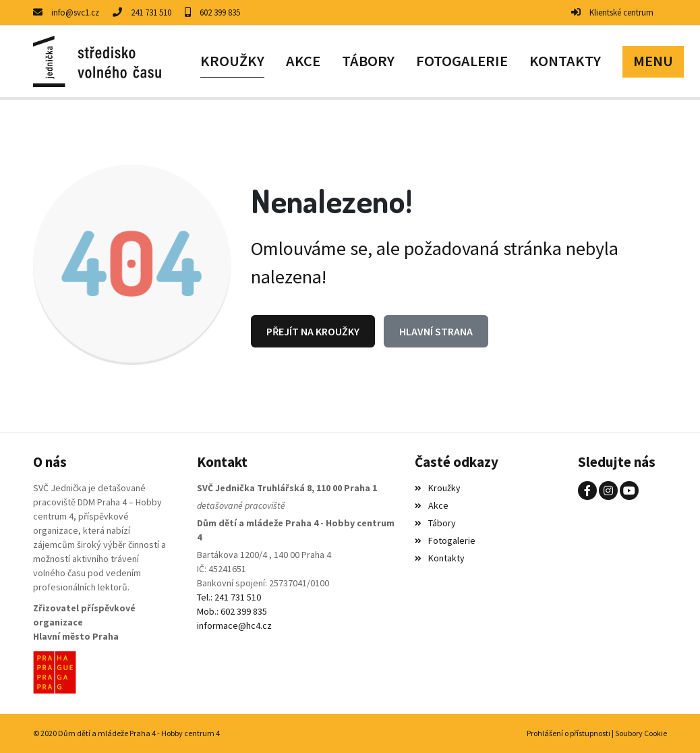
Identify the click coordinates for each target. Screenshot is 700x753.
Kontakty (440, 558)
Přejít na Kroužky (313, 331)
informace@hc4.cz (234, 625)
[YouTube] (629, 491)
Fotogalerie (445, 540)
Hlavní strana (436, 331)
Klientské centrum (621, 12)
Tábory (435, 523)
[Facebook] (587, 491)
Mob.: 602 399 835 (232, 611)
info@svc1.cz (75, 12)
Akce (432, 505)
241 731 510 (151, 12)
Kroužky (438, 488)
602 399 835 (220, 12)
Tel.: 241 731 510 (229, 597)
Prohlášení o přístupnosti (568, 733)
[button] (653, 61)
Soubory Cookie (641, 733)
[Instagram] (608, 491)
